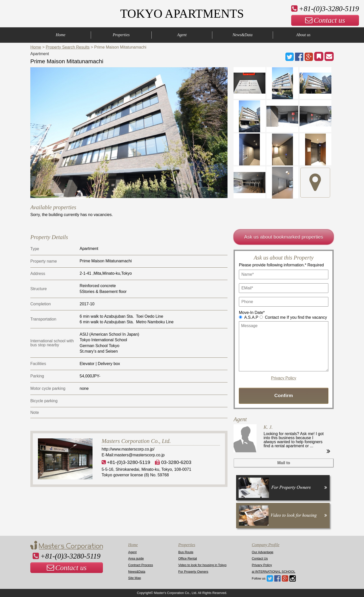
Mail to (284, 463)
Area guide (136, 558)
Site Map (135, 578)
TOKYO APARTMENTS (182, 14)
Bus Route (186, 552)
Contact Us (260, 558)
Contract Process (141, 565)
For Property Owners (193, 572)
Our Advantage (263, 552)
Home (60, 35)
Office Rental (188, 558)
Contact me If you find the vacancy (296, 317)
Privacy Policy (284, 378)
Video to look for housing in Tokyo (202, 565)
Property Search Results (68, 47)
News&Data (243, 35)
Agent (182, 35)
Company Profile (266, 545)
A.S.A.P (251, 317)
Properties (121, 35)
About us (303, 35)
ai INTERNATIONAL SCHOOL (274, 572)
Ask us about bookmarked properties (284, 237)
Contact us (325, 20)
